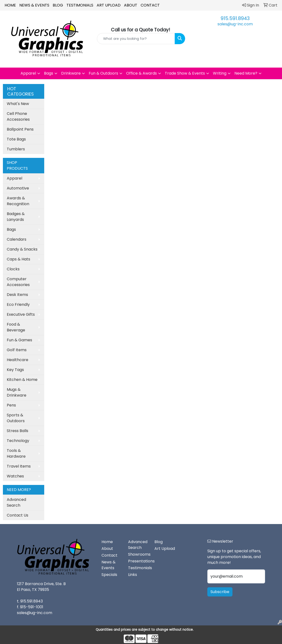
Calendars (17, 239)
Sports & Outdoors (16, 418)
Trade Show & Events (185, 73)
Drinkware (71, 73)
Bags (49, 73)
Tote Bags (16, 139)
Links (133, 575)
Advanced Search (16, 502)
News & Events (34, 5)
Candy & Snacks (22, 249)
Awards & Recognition (18, 201)
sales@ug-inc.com (235, 24)
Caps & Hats (18, 259)
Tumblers (16, 149)
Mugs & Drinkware (17, 392)
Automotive (18, 188)
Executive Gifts (21, 314)
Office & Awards (141, 73)
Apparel (28, 73)
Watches (15, 476)
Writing (220, 73)
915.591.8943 (235, 18)
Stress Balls (18, 431)
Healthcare (18, 360)
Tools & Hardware (16, 453)
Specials (109, 575)
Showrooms (138, 554)
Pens (11, 405)
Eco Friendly (18, 304)
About (131, 5)
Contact (150, 5)
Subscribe (220, 592)
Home (10, 5)
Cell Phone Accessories (18, 116)
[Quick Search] (136, 39)
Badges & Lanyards (16, 217)
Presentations (138, 561)
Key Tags (15, 370)
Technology (18, 441)
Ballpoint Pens (20, 129)
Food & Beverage (16, 327)
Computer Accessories (18, 282)
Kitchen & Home (22, 380)
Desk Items (17, 295)
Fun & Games (19, 340)
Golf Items (17, 350)
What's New (18, 104)
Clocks (13, 269)
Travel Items (19, 466)
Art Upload (109, 5)
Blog (58, 5)
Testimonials (80, 5)
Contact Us (18, 515)
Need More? (246, 73)
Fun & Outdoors (103, 73)
